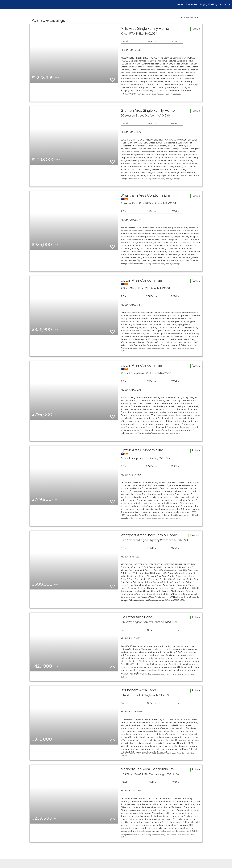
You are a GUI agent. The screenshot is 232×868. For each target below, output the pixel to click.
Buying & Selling (209, 4)
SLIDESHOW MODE (189, 17)
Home (180, 4)
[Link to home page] (4, 4)
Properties (192, 4)
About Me (225, 4)
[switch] (112, 78)
